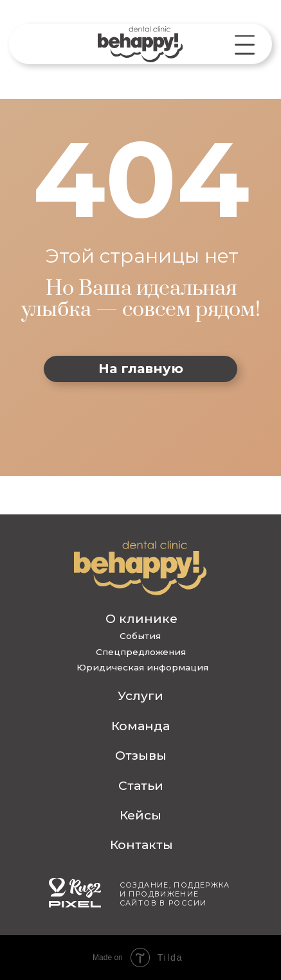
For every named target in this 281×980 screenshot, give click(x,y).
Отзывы (141, 755)
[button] (245, 45)
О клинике (141, 618)
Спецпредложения (141, 652)
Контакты (141, 844)
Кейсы (140, 815)
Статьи (141, 785)
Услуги (140, 696)
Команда (140, 726)
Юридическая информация (142, 667)
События (140, 636)
